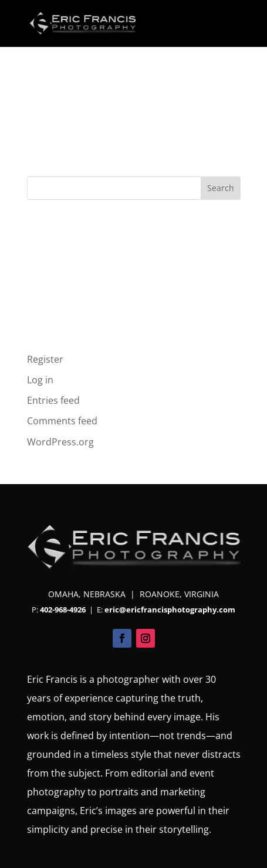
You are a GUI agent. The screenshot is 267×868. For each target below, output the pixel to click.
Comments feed (62, 421)
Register (45, 359)
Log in (40, 380)
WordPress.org (60, 442)
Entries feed (53, 400)
